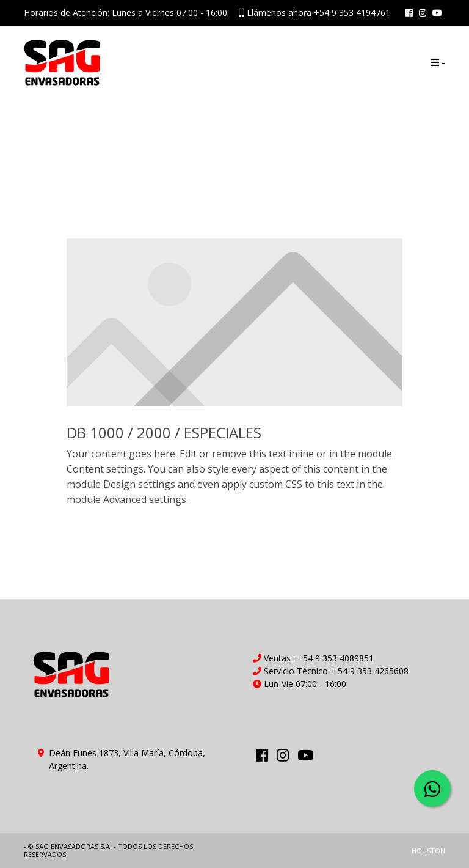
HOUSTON (428, 851)
